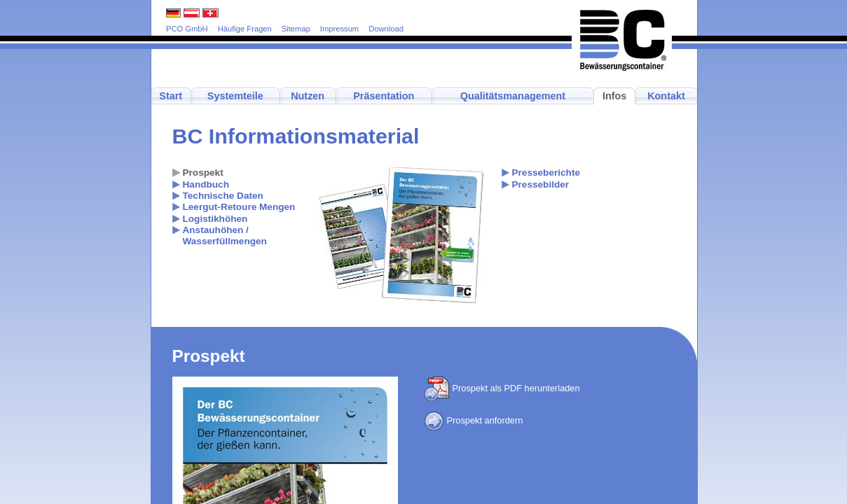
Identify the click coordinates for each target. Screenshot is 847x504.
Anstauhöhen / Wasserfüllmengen (225, 236)
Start (171, 96)
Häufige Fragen (245, 29)
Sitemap (296, 29)
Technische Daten (223, 196)
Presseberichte (546, 173)
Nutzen (308, 96)
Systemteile (235, 96)
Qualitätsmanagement (513, 96)
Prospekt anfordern (474, 420)
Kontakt (666, 96)
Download (386, 29)
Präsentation (384, 96)
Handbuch (206, 184)
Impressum (339, 29)
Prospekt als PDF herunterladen (502, 388)
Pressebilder (541, 184)
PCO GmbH (187, 29)
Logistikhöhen (215, 219)
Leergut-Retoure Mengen (239, 207)
